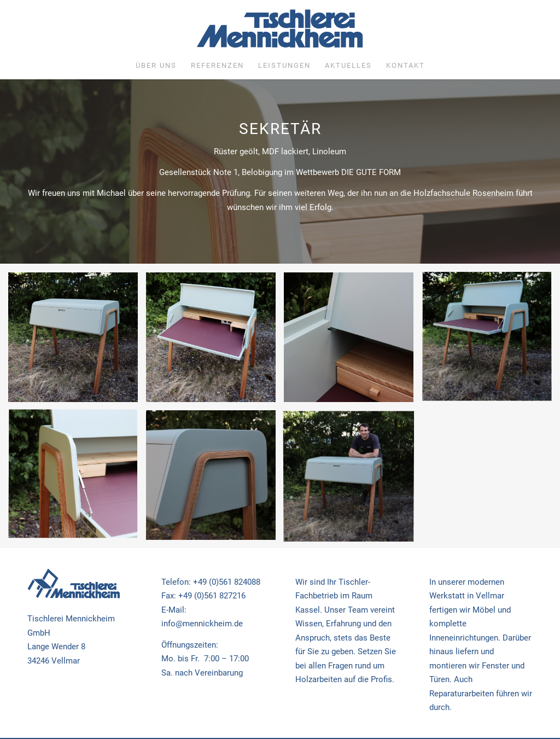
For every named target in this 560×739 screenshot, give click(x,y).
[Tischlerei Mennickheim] (280, 31)
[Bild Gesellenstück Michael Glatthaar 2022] (77, 341)
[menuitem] (156, 66)
